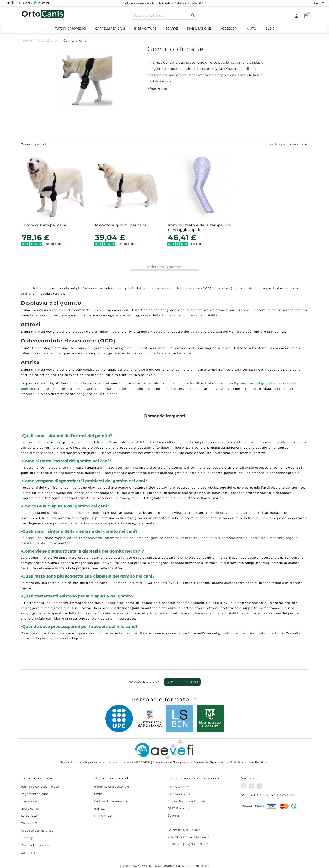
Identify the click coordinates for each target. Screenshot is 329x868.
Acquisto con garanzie (37, 831)
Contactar (28, 853)
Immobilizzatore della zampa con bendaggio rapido (199, 227)
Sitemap (27, 838)
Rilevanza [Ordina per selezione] (299, 144)
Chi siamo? (29, 823)
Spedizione (29, 801)
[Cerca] (164, 15)
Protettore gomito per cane (121, 225)
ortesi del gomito (129, 608)
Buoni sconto (104, 816)
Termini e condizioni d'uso (40, 787)
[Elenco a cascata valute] (325, 3)
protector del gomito (255, 383)
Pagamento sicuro (34, 794)
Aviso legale (30, 816)
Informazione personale (112, 787)
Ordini (99, 794)
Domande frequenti (182, 682)
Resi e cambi (30, 809)
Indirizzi (100, 809)
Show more (157, 89)
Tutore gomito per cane (44, 225)
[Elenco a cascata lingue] (316, 3)
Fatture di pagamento (110, 801)
